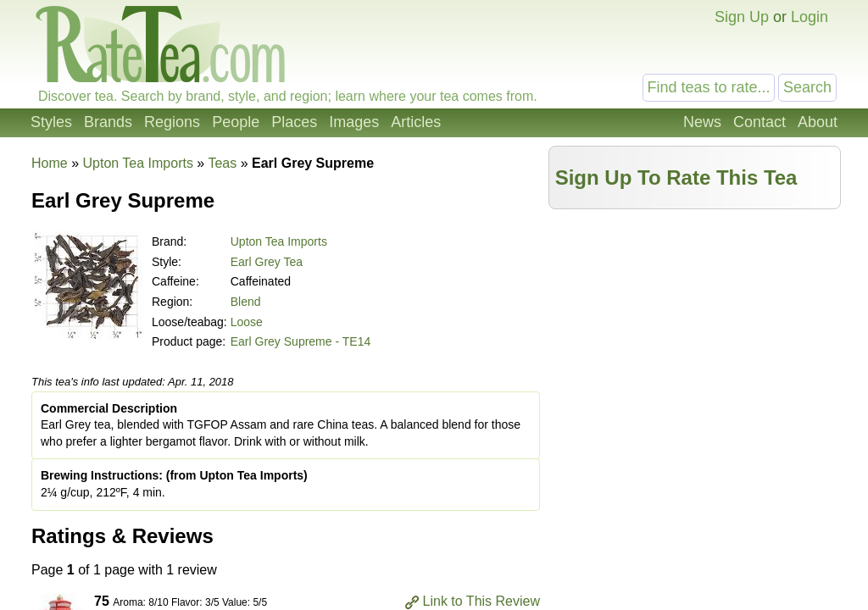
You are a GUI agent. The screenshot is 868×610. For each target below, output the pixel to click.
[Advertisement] (695, 336)
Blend (246, 302)
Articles (416, 122)
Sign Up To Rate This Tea (676, 177)
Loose (247, 322)
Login (810, 17)
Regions (172, 122)
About (818, 122)
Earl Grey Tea (267, 262)
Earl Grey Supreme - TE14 (300, 341)
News (702, 122)
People (236, 122)
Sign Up (742, 17)
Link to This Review (481, 601)
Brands (108, 122)
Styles (51, 122)
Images (354, 122)
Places (294, 122)
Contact (759, 122)
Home (50, 163)
